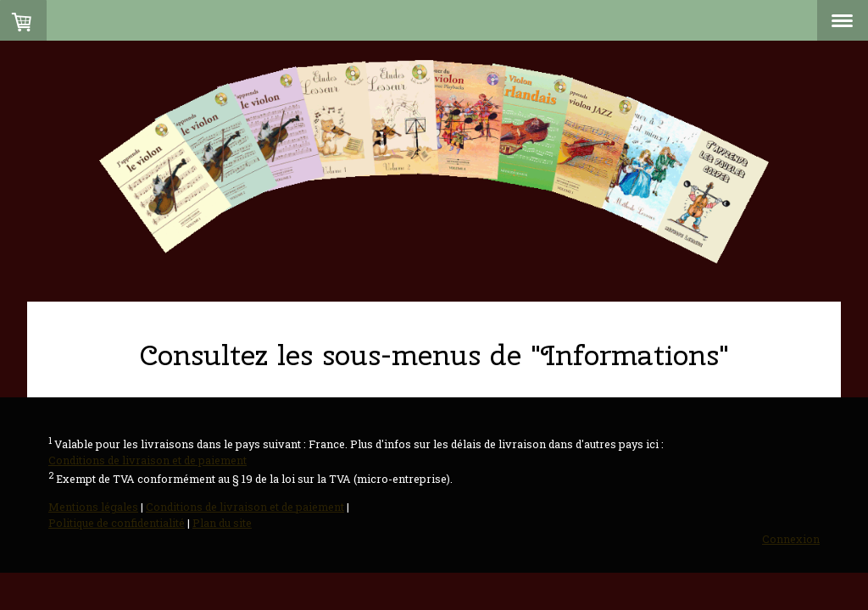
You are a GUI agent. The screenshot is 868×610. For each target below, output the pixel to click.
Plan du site (222, 523)
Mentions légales (93, 507)
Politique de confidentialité (117, 523)
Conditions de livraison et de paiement (147, 460)
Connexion (791, 539)
